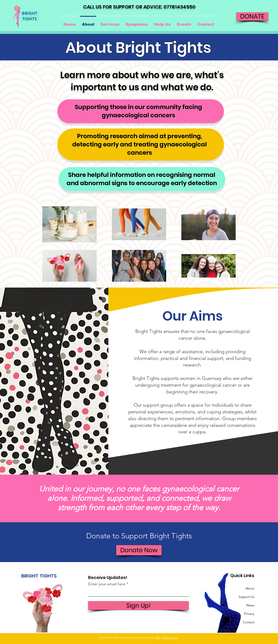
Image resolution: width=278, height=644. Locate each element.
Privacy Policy (170, 638)
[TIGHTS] (30, 19)
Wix (158, 638)
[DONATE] (252, 17)
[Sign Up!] (138, 606)
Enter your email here (107, 584)
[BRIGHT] (30, 13)
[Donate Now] (139, 550)
